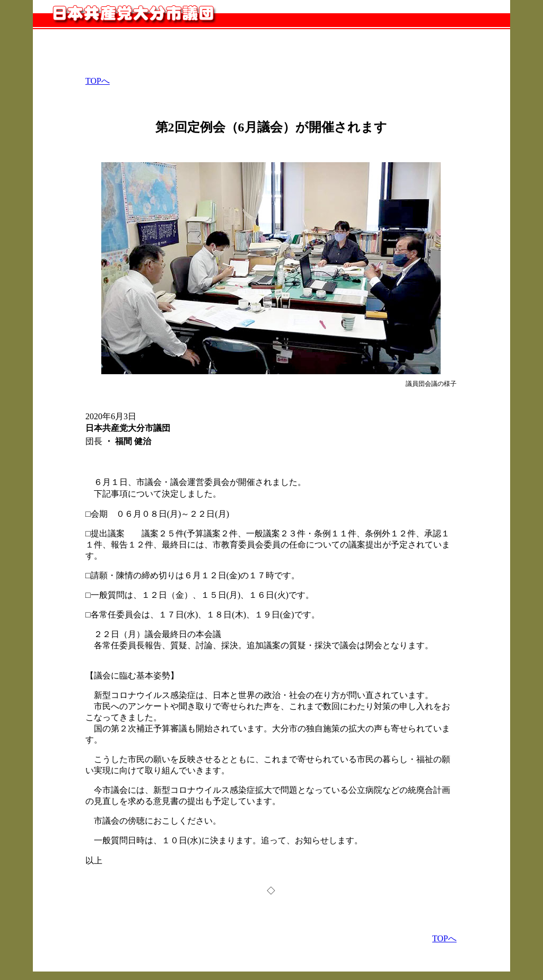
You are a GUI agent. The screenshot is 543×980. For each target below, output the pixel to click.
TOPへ (98, 81)
